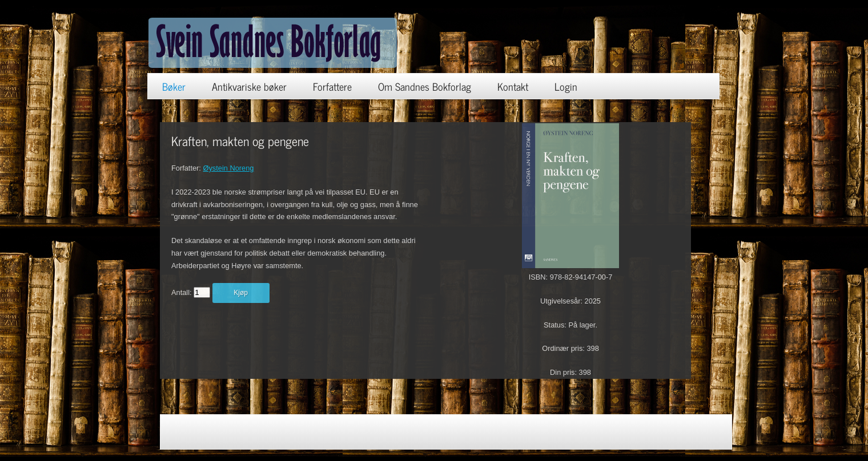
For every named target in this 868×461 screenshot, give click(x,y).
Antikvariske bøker (249, 86)
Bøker (174, 86)
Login (566, 86)
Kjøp (241, 293)
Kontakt (513, 86)
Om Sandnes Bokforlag (425, 86)
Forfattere (332, 86)
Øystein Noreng (228, 168)
